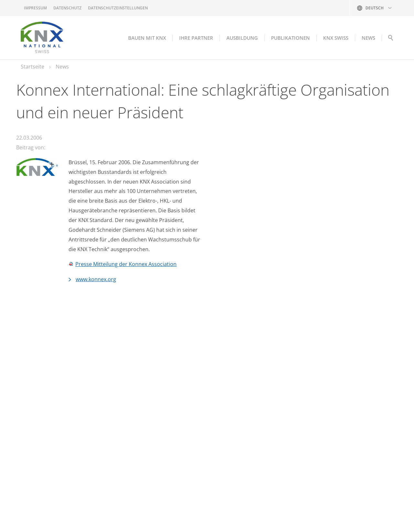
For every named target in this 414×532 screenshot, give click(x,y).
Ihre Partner (196, 38)
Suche (391, 39)
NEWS (368, 38)
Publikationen (290, 38)
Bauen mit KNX (147, 38)
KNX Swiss (336, 38)
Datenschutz (67, 8)
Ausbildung (242, 38)
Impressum (35, 8)
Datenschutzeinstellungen (118, 8)
